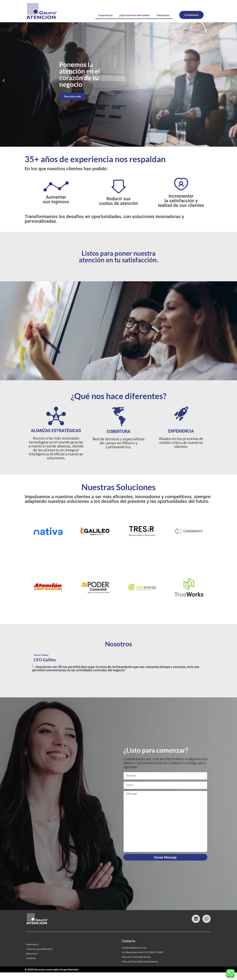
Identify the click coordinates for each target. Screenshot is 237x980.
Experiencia (106, 15)
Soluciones (163, 15)
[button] (4, 88)
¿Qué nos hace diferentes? (135, 15)
